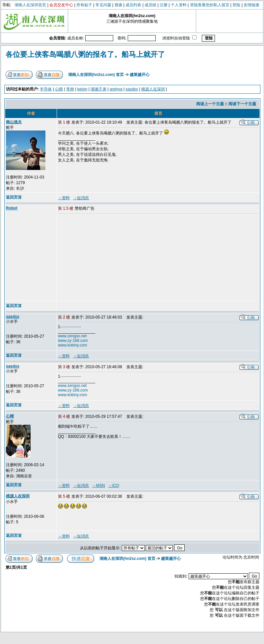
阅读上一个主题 (210, 104)
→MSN (99, 486)
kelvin (82, 89)
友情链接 (251, 5)
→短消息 (81, 198)
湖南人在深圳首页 (30, 5)
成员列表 (133, 5)
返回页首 (14, 197)
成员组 (150, 5)
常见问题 (103, 5)
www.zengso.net (72, 336)
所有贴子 (84, 5)
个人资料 (179, 5)
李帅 (70, 89)
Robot (12, 208)
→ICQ (114, 486)
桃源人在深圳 (153, 89)
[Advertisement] (108, 258)
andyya (116, 89)
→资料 (64, 198)
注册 (164, 5)
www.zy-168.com (73, 341)
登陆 (236, 5)
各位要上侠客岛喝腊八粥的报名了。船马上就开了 (85, 54)
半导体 (46, 89)
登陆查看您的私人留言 (210, 5)
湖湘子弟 (98, 89)
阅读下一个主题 (242, 104)
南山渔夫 (14, 122)
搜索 (119, 5)
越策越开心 (140, 75)
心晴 (59, 89)
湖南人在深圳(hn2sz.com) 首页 (96, 75)
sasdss (132, 89)
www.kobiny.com (72, 345)
